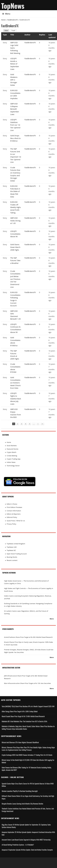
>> (42, 424)
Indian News (11, 462)
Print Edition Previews (14, 507)
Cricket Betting (12, 456)
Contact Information (14, 511)
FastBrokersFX (12, 20)
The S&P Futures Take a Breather (15, 261)
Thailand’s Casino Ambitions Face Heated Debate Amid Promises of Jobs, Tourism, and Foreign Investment (28, 810)
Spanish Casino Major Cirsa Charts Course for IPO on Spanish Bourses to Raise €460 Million (28, 785)
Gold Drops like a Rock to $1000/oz (15, 138)
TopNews (13, 6)
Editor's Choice (12, 504)
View (6, 31)
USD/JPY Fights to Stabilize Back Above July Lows (16, 399)
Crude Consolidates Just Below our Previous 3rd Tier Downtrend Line (15, 279)
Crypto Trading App (14, 459)
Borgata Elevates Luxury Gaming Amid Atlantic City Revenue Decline (22, 804)
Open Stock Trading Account (17, 554)
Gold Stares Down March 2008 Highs (15, 247)
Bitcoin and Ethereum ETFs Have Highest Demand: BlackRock (20, 742)
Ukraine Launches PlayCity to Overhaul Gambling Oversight (20, 791)
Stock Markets (12, 446)
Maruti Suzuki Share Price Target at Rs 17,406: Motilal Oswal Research (23, 716)
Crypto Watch (11, 452)
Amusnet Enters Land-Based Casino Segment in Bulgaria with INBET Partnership (26, 840)
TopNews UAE (12, 547)
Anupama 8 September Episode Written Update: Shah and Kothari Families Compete (27, 850)
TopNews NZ (11, 550)
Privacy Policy (11, 524)
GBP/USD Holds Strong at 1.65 (15, 221)
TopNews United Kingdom (16, 544)
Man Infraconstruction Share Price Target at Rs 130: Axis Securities (28, 683)
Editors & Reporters (14, 514)
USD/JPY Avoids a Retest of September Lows (15, 64)
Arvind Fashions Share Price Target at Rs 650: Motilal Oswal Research (28, 637)
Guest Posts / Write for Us (16, 521)
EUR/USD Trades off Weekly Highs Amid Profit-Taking (16, 207)
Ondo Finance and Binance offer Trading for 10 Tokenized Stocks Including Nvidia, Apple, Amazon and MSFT (27, 769)
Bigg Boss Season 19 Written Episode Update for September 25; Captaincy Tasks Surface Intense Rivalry (26, 826)
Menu (6, 14)
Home (3, 20)
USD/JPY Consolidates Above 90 (15, 234)
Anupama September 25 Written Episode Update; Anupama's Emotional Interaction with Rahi (28, 833)
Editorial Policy (12, 517)
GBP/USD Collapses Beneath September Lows (15, 109)
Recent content (12, 560)
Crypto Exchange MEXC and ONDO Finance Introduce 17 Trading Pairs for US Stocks (27, 755)
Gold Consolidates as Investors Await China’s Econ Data (15, 383)
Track (14, 30)
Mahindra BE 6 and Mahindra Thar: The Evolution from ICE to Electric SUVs (25, 721)
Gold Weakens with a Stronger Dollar (14, 80)
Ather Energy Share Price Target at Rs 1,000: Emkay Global (20, 711)
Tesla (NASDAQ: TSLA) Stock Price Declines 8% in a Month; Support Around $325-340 (28, 706)
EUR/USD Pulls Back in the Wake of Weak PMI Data (15, 191)
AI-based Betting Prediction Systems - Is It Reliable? (18, 845)
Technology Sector (13, 466)
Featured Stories (12, 449)
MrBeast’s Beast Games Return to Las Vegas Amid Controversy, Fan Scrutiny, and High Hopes (28, 797)
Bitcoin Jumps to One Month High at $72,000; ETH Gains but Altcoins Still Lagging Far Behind (28, 761)
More (52, 619)
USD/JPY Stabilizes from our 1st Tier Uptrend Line (15, 125)
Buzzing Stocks (12, 557)
